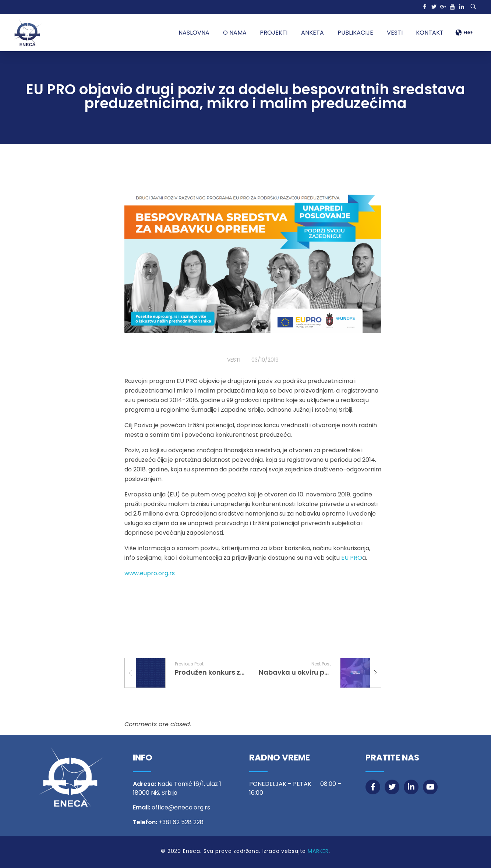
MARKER (318, 851)
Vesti (234, 360)
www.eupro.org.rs (150, 573)
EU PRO (352, 558)
